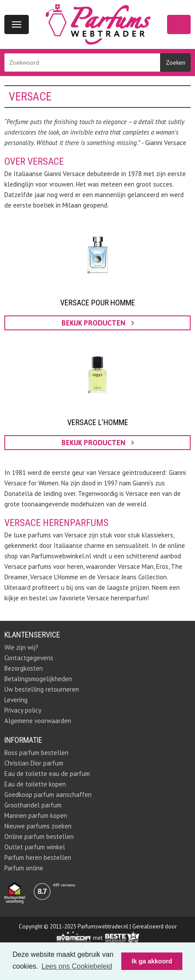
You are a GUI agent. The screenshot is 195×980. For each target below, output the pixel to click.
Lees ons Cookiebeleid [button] (77, 966)
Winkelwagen (179, 24)
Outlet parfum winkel (35, 847)
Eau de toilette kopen (35, 784)
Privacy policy (23, 710)
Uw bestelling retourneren (42, 689)
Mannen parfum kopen (36, 816)
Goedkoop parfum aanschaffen (48, 795)
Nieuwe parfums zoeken (38, 826)
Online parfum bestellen (39, 836)
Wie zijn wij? (21, 647)
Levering (16, 700)
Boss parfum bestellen (36, 753)
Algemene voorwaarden (38, 721)
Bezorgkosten (24, 668)
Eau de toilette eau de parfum (47, 774)
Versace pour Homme (98, 303)
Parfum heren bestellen (38, 857)
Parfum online (24, 868)
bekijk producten (98, 323)
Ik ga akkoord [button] (152, 961)
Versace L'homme (98, 422)
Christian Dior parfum (34, 763)
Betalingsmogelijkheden (38, 679)
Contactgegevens (29, 658)
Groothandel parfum (33, 805)
